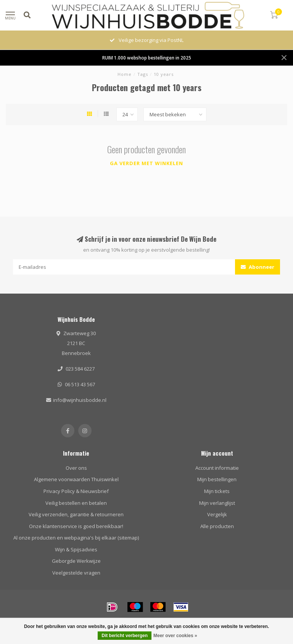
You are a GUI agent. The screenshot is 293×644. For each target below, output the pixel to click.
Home (125, 74)
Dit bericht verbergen (125, 636)
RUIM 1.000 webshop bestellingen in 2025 (147, 58)
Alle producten (217, 526)
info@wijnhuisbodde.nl (80, 400)
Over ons (76, 468)
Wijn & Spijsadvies (76, 549)
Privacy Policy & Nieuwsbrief (76, 491)
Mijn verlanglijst (217, 503)
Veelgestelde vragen (76, 573)
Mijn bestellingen (217, 479)
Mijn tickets (217, 491)
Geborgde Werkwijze (76, 561)
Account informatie (217, 468)
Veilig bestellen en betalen (76, 503)
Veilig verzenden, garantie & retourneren (76, 514)
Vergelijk (217, 514)
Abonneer (258, 267)
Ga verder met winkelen (146, 163)
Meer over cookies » (175, 636)
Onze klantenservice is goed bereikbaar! (76, 526)
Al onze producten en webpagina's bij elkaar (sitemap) (76, 538)
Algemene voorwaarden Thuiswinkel (76, 479)
